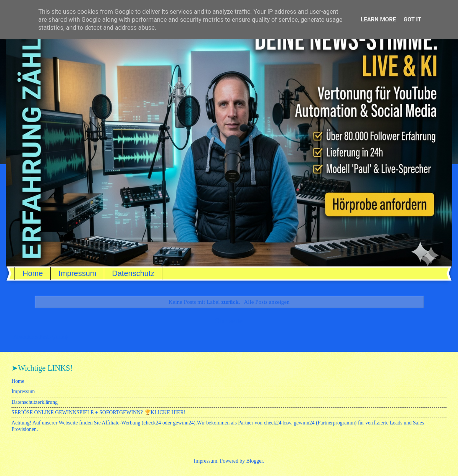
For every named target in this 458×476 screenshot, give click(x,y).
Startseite (229, 321)
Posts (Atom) (54, 337)
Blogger (255, 461)
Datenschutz (133, 273)
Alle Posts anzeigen (267, 302)
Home (33, 273)
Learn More (378, 19)
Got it (412, 19)
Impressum (77, 273)
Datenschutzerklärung (35, 402)
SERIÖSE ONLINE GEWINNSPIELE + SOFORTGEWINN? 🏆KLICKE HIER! (98, 412)
